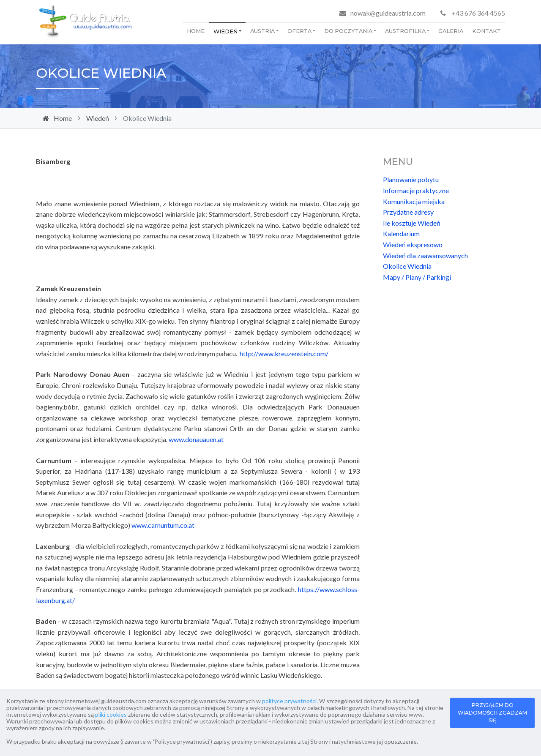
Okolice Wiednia (407, 266)
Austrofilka (405, 31)
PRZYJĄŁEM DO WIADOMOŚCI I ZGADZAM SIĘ (492, 713)
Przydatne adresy (408, 212)
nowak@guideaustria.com (388, 13)
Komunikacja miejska (414, 201)
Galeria (451, 31)
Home (196, 31)
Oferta (299, 31)
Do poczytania (348, 31)
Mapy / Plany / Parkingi (417, 277)
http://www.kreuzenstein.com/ (284, 353)
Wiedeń (225, 31)
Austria (262, 31)
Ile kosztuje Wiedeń (412, 223)
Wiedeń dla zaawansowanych (425, 255)
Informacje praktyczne (416, 190)
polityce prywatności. (290, 701)
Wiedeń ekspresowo (413, 244)
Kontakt (486, 31)
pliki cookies (111, 714)
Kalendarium (401, 233)
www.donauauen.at (196, 439)
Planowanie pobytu (411, 179)
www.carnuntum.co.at (163, 525)
